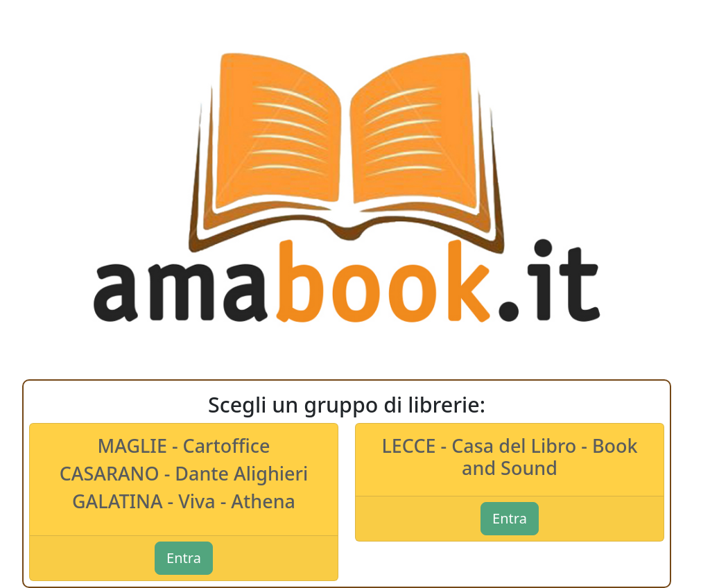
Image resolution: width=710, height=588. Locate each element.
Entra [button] (184, 558)
